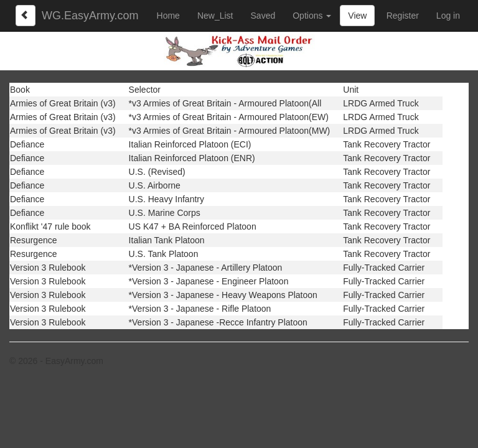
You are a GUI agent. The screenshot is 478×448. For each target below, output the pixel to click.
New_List (215, 16)
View (357, 16)
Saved (263, 16)
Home (168, 16)
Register (403, 16)
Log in (448, 16)
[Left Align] (26, 16)
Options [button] (312, 16)
